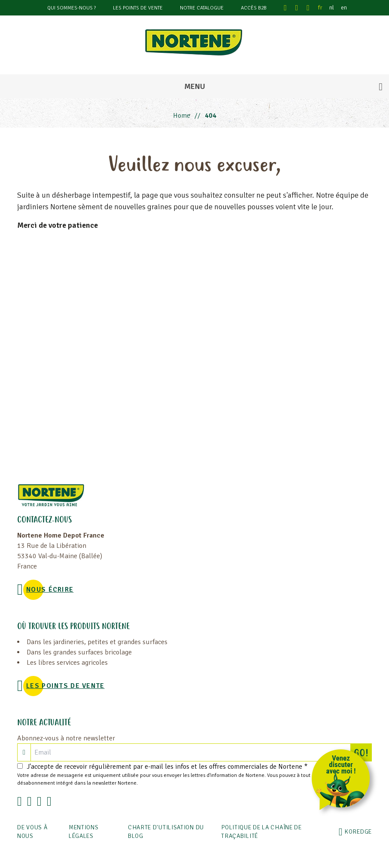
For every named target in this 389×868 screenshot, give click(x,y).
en (344, 8)
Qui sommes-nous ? (71, 8)
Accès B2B (254, 8)
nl (332, 8)
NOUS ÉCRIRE (50, 590)
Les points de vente (138, 8)
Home (182, 116)
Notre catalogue (202, 8)
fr (320, 8)
